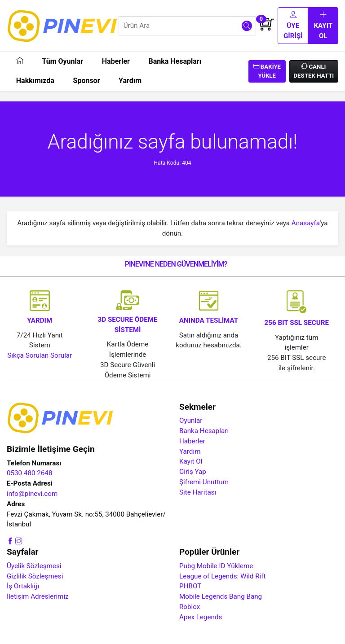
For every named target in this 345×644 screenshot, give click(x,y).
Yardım (130, 81)
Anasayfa (306, 223)
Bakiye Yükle (267, 71)
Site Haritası (198, 492)
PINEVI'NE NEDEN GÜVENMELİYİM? (176, 264)
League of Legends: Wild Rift (222, 576)
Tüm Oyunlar (62, 61)
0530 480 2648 (29, 473)
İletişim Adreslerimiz (38, 596)
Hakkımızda (35, 81)
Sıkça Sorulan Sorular (40, 355)
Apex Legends (201, 617)
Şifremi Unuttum (204, 482)
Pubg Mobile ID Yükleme (216, 566)
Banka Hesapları (175, 61)
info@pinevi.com (32, 494)
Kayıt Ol (323, 26)
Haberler (116, 61)
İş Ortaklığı (23, 586)
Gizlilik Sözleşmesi (35, 576)
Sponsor (87, 81)
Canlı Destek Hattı (314, 71)
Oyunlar (191, 421)
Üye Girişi (293, 26)
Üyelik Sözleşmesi (34, 566)
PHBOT (190, 586)
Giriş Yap (193, 472)
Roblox (190, 607)
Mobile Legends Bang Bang (221, 596)
